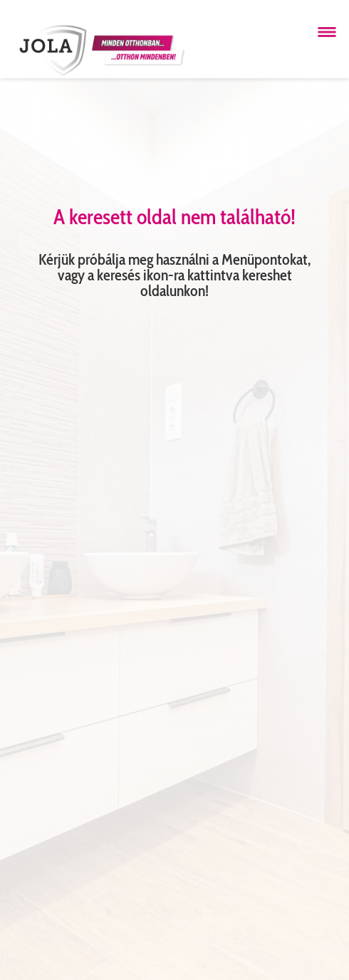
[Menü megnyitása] (327, 32)
